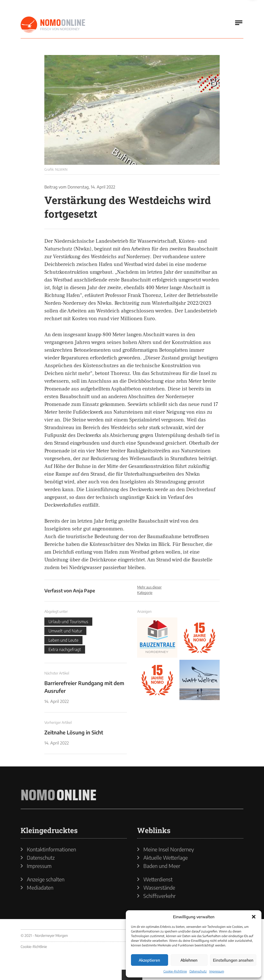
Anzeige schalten (46, 879)
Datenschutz (198, 971)
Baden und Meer (162, 866)
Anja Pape (84, 590)
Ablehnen (189, 960)
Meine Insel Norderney (169, 849)
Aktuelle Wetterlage (166, 858)
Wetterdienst (158, 879)
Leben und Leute (63, 640)
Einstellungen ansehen (233, 960)
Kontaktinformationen (51, 849)
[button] (254, 917)
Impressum (217, 971)
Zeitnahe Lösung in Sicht (74, 732)
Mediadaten (40, 888)
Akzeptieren (149, 960)
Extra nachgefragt (65, 649)
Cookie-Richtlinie (175, 971)
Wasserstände (159, 888)
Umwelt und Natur (65, 631)
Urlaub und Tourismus (68, 622)
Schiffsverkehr (159, 896)
